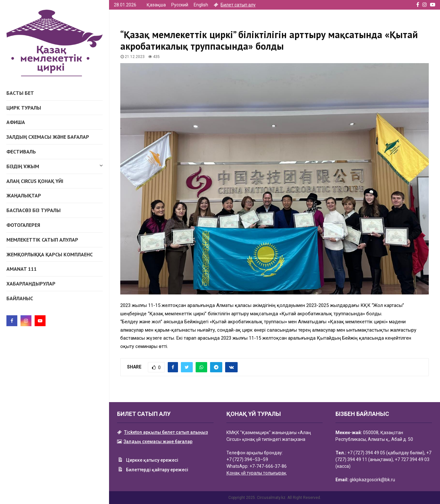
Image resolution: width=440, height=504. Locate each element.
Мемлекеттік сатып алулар (42, 240)
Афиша (16, 122)
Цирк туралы (24, 108)
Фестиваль (21, 152)
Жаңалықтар (24, 195)
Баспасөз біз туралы (34, 210)
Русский (180, 5)
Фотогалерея (23, 225)
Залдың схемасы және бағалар (48, 137)
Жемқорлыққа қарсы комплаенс (50, 254)
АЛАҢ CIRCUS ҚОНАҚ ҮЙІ (35, 181)
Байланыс (20, 298)
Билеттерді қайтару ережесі (153, 470)
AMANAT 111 (21, 269)
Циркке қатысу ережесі (148, 460)
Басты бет (20, 93)
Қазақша (156, 5)
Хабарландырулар (31, 284)
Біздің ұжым (55, 165)
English (201, 5)
